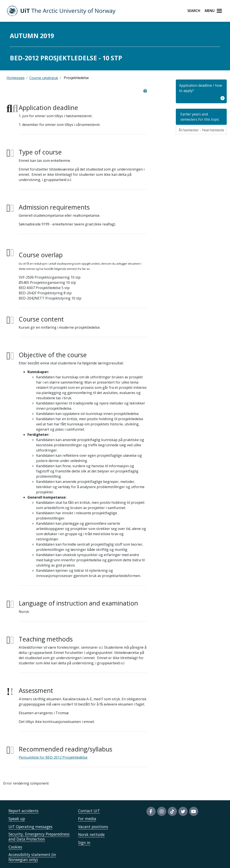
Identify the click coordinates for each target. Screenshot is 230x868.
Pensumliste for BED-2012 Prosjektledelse (53, 757)
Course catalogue (44, 78)
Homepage (16, 78)
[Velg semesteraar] (201, 130)
